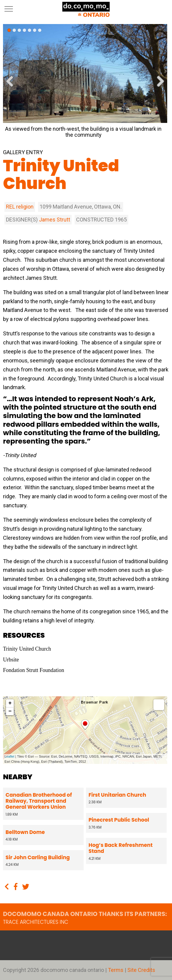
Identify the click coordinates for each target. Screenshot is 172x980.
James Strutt (55, 220)
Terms (116, 970)
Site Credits (141, 970)
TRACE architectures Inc (36, 922)
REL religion (20, 207)
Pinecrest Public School (119, 820)
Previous (12, 85)
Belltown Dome (25, 832)
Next (158, 85)
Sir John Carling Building (38, 857)
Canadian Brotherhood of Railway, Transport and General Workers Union (39, 801)
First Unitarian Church (117, 795)
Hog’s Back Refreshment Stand (121, 848)
